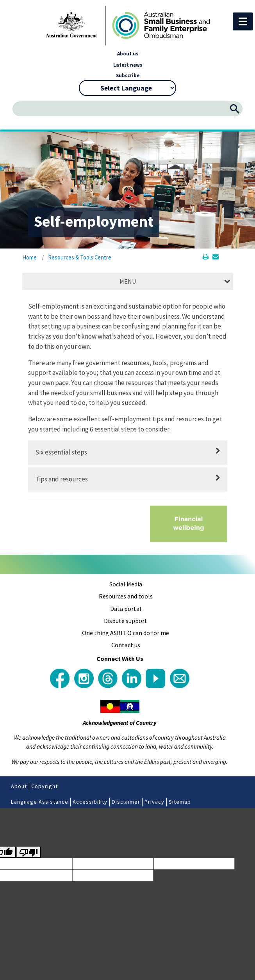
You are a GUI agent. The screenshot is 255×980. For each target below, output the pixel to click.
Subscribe (128, 75)
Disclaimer (126, 802)
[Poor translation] (29, 852)
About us (128, 53)
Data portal (126, 609)
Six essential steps (61, 452)
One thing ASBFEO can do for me (126, 633)
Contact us (126, 645)
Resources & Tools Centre (80, 257)
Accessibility (90, 802)
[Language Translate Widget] (127, 88)
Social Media (126, 584)
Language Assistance (40, 802)
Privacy (154, 802)
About (19, 786)
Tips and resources (62, 479)
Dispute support (126, 621)
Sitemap (180, 802)
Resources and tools (126, 596)
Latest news (128, 65)
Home (29, 257)
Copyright (45, 786)
